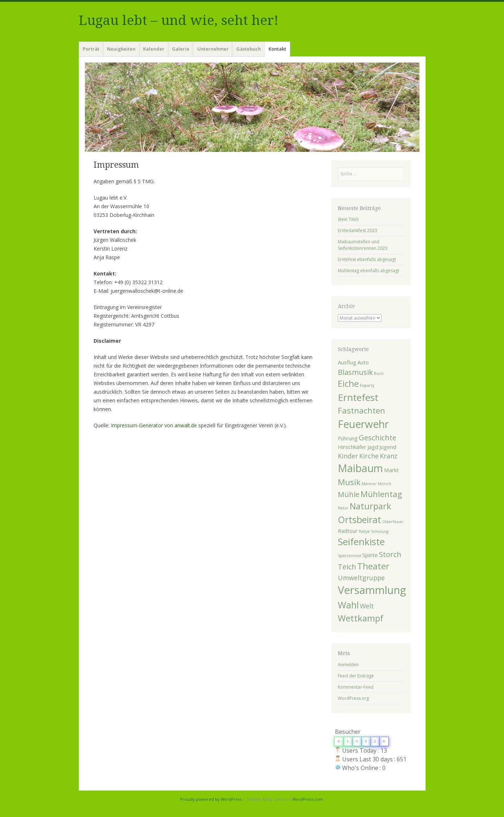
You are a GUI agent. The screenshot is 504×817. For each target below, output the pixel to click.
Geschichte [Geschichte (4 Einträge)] (378, 437)
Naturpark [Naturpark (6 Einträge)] (371, 506)
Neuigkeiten (121, 49)
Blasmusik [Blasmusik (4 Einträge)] (355, 372)
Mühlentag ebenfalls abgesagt (369, 271)
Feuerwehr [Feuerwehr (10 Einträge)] (363, 424)
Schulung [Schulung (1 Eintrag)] (380, 531)
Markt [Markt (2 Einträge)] (391, 470)
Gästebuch (249, 49)
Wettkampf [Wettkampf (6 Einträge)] (361, 618)
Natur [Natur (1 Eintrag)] (343, 508)
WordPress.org (353, 698)
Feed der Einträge (356, 676)
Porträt (91, 49)
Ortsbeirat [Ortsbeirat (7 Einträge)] (359, 519)
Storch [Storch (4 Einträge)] (390, 554)
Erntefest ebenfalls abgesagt (367, 259)
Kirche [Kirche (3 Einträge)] (369, 456)
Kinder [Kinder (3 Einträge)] (348, 456)
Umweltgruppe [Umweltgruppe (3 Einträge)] (361, 578)
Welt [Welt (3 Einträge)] (367, 606)
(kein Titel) (348, 219)
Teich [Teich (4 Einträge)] (347, 566)
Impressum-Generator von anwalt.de (154, 425)
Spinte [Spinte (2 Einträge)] (370, 555)
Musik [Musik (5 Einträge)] (349, 482)
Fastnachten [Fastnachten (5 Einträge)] (361, 410)
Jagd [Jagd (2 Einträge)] (373, 447)
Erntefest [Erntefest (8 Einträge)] (358, 397)
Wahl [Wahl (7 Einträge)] (348, 605)
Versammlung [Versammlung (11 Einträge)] (372, 590)
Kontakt (277, 49)
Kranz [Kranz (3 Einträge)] (389, 456)
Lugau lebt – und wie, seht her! (179, 20)
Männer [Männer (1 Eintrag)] (369, 484)
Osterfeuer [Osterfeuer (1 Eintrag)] (393, 522)
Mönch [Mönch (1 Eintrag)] (385, 484)
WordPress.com (308, 799)
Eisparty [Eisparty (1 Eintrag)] (367, 385)
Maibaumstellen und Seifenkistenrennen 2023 (363, 245)
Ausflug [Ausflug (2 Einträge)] (347, 362)
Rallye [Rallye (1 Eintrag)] (364, 531)
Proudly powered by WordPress (211, 799)
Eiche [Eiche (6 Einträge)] (348, 384)
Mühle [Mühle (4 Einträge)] (349, 494)
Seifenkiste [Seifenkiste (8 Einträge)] (361, 542)
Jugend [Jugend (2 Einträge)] (388, 447)
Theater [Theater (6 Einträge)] (373, 566)
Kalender (154, 49)
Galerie (181, 49)
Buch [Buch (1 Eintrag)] (379, 373)
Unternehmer (213, 49)
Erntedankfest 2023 (357, 230)
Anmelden (348, 665)
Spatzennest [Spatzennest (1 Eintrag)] (350, 556)
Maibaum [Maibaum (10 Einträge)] (360, 468)
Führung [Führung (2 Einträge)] (348, 438)
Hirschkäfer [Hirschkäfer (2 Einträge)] (352, 447)
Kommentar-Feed (356, 687)
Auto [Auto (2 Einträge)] (363, 362)
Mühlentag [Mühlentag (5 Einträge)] (381, 494)
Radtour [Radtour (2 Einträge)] (348, 531)
